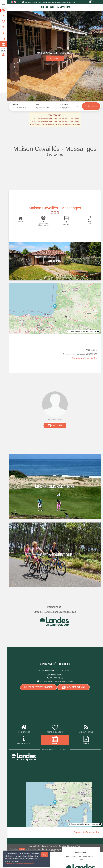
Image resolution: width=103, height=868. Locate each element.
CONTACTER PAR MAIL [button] (73, 687)
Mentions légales (35, 846)
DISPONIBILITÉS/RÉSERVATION (38, 687)
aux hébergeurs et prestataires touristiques (52, 849)
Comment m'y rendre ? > (85, 358)
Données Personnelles (50, 846)
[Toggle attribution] (98, 331)
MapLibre (93, 331)
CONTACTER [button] (55, 425)
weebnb (22, 849)
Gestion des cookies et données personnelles (19, 864)
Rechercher (91, 106)
